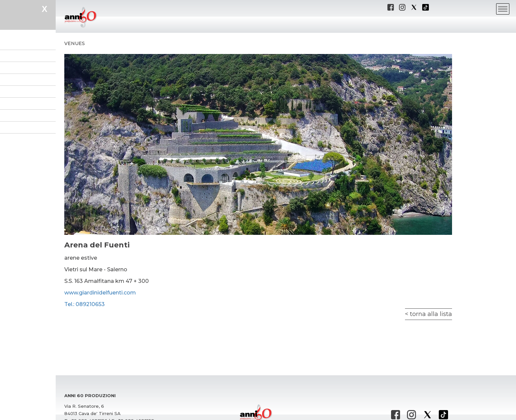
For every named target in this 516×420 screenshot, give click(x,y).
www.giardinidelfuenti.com (100, 293)
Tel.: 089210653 (85, 304)
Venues (75, 43)
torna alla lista (431, 314)
